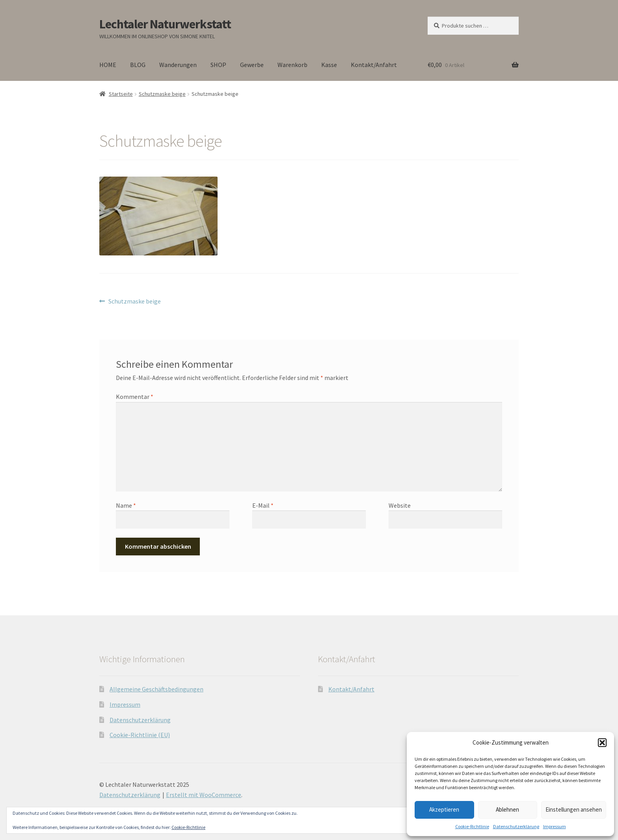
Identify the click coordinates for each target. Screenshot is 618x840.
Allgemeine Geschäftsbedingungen (156, 689)
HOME (108, 65)
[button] (602, 743)
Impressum (555, 826)
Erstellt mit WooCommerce (204, 795)
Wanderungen (178, 65)
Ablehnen (507, 809)
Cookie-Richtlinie (472, 826)
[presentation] (170, 548)
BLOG (138, 65)
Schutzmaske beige (162, 94)
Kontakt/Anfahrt (374, 65)
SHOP (218, 65)
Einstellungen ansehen (574, 809)
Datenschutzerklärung (516, 826)
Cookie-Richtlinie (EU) (140, 735)
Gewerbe (252, 65)
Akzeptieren (444, 809)
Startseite (121, 94)
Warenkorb (292, 65)
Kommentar (135, 397)
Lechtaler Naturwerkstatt (165, 24)
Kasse (329, 65)
